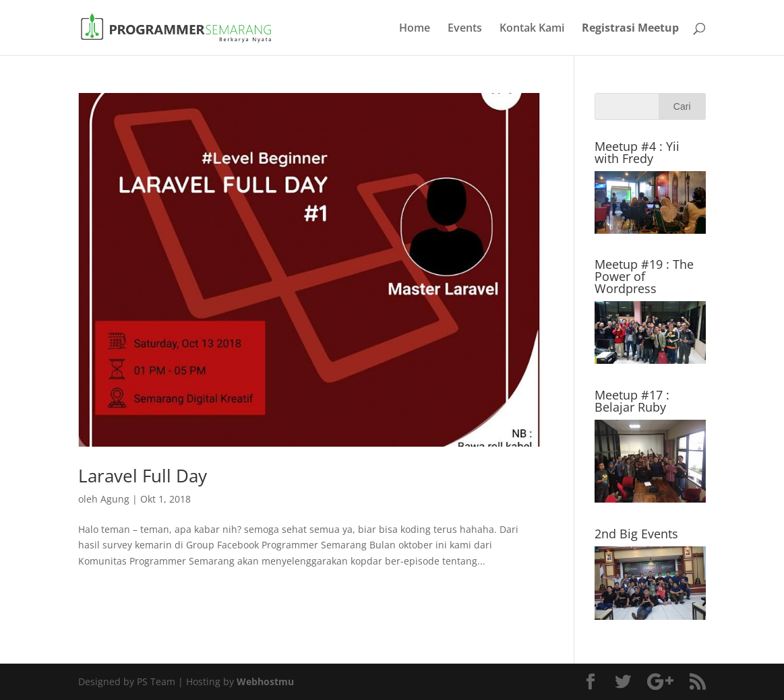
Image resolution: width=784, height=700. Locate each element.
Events (465, 29)
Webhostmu (265, 681)
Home (415, 29)
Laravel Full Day (143, 476)
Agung (115, 499)
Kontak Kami (532, 29)
